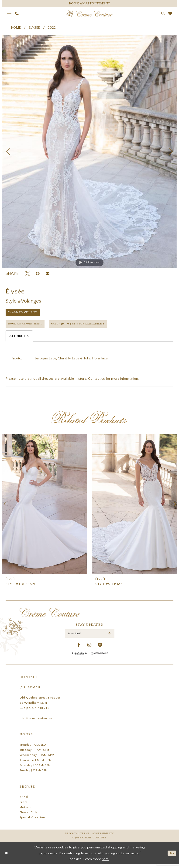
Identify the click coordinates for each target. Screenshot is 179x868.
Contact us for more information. (114, 381)
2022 (52, 28)
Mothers (26, 811)
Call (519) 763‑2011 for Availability (87, 326)
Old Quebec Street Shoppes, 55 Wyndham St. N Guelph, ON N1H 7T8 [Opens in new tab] (41, 707)
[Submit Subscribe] (109, 637)
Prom (23, 806)
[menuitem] (9, 14)
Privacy (71, 837)
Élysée (34, 28)
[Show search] (163, 13)
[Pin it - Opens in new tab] (38, 274)
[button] (9, 14)
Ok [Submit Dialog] (172, 857)
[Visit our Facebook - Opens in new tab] (79, 649)
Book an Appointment (28, 326)
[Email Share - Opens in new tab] (47, 274)
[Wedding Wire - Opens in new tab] (99, 657)
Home (16, 28)
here (105, 863)
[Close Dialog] (7, 857)
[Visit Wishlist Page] (170, 13)
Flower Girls (29, 816)
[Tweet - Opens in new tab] (28, 274)
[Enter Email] (90, 637)
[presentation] (45, 507)
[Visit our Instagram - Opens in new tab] (89, 649)
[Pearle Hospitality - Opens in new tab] (79, 657)
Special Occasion (32, 821)
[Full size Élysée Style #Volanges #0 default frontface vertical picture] (89, 152)
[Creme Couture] (90, 14)
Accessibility (103, 837)
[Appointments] (89, 4)
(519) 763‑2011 (30, 691)
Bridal (24, 801)
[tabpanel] (89, 152)
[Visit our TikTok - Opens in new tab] (100, 649)
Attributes (19, 339)
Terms (85, 837)
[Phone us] (17, 14)
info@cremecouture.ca (36, 722)
